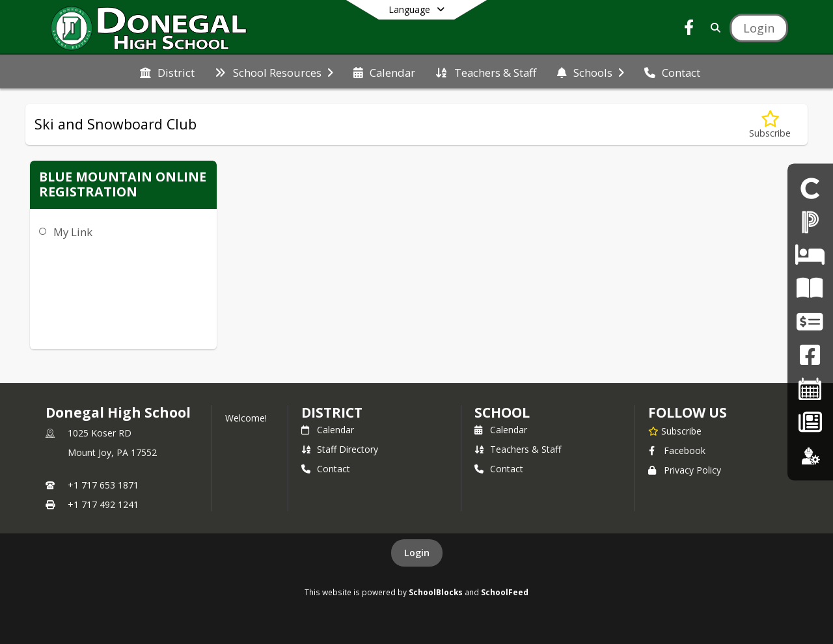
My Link (73, 232)
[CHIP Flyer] (810, 288)
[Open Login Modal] (759, 28)
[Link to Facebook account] (689, 30)
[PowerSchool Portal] (810, 221)
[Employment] (810, 456)
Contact (326, 469)
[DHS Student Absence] (810, 255)
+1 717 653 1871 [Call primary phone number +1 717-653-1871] (103, 485)
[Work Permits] (810, 322)
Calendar (328, 430)
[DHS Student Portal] (810, 188)
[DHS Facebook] (810, 356)
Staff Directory (340, 449)
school (502, 412)
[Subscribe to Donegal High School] (675, 431)
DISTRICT (332, 412)
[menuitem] (167, 72)
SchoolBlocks (436, 592)
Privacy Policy (685, 470)
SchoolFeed (505, 592)
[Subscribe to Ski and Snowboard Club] (770, 125)
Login (417, 553)
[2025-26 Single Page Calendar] (810, 389)
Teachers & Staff (518, 449)
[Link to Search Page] (713, 28)
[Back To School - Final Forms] (810, 423)
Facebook (677, 450)
